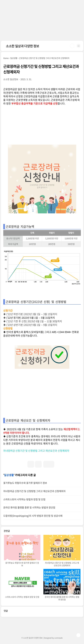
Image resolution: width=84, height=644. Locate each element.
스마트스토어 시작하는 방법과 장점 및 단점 (24, 499)
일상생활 (9, 475)
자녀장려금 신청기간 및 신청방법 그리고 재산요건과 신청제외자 (36, 451)
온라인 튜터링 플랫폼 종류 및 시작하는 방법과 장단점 (29, 507)
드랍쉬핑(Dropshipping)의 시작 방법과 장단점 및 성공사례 (33, 516)
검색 (72, 46)
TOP (78, 635)
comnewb (58, 638)
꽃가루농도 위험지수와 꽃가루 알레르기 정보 (25, 483)
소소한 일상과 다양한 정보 (22, 46)
